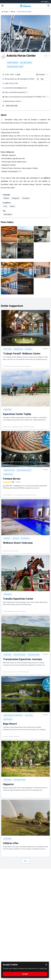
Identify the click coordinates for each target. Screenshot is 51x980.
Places (13, 12)
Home (6, 12)
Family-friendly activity (24, 470)
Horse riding (13, 63)
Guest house (8, 349)
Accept (25, 974)
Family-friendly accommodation (13, 715)
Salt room (16, 538)
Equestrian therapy (20, 655)
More (25, 861)
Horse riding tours (15, 67)
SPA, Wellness (26, 63)
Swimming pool (18, 349)
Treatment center (9, 470)
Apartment (7, 538)
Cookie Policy (43, 969)
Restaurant (29, 349)
